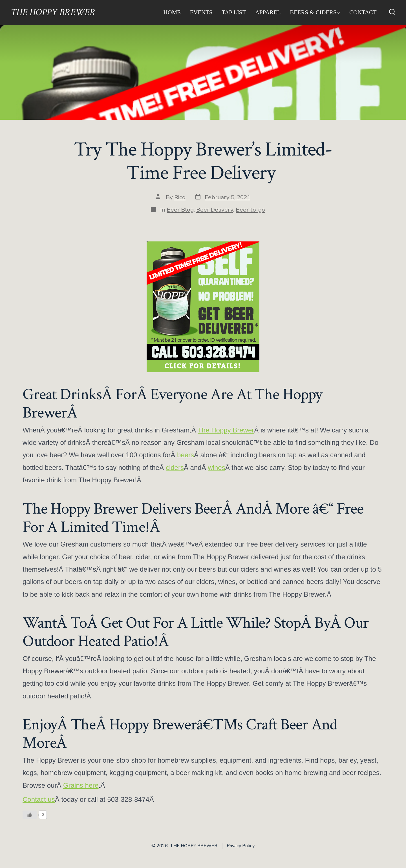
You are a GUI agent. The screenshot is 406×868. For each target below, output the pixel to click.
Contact (363, 12)
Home (172, 12)
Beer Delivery (215, 210)
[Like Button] (30, 815)
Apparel (268, 12)
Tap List (234, 12)
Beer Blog (180, 210)
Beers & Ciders (315, 12)
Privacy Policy (241, 846)
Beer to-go (250, 210)
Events (201, 12)
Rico (180, 197)
